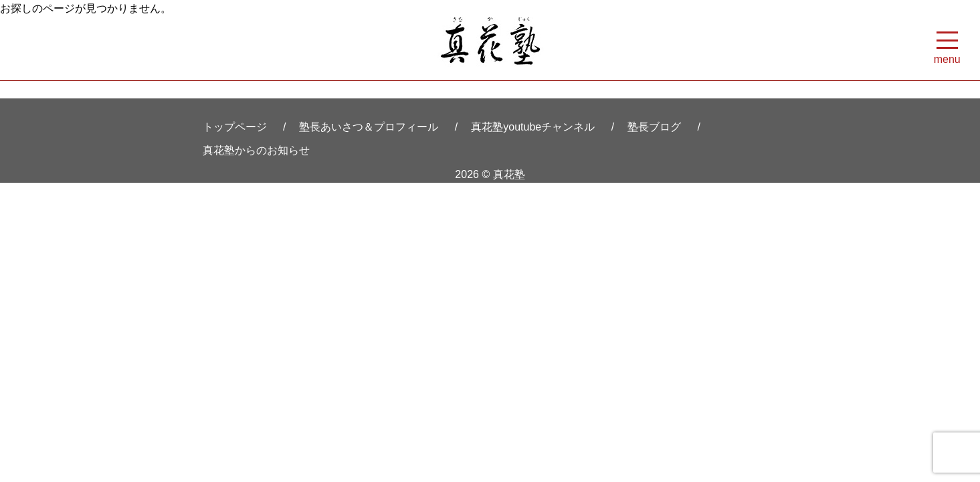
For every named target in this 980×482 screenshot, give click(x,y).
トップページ (235, 127)
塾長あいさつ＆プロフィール (369, 127)
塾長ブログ (654, 127)
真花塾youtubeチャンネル (533, 127)
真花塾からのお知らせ (256, 150)
